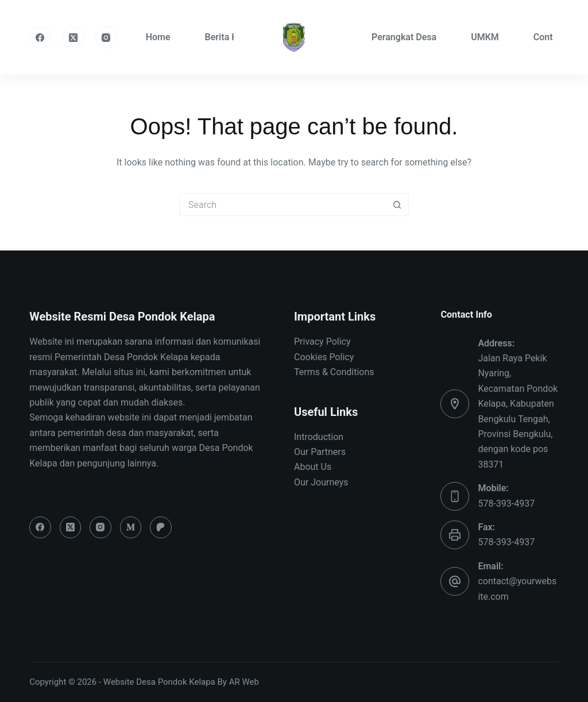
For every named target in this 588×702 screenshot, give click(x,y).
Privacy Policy (322, 342)
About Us (313, 467)
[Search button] (397, 205)
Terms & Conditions (334, 372)
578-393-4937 (506, 504)
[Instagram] (106, 37)
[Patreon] (161, 527)
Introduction (319, 437)
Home (158, 37)
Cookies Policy (324, 357)
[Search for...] (283, 205)
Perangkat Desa (404, 37)
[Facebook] (40, 37)
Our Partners (320, 452)
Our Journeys (321, 482)
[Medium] (131, 527)
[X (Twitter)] (73, 37)
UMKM (485, 37)
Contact (550, 37)
